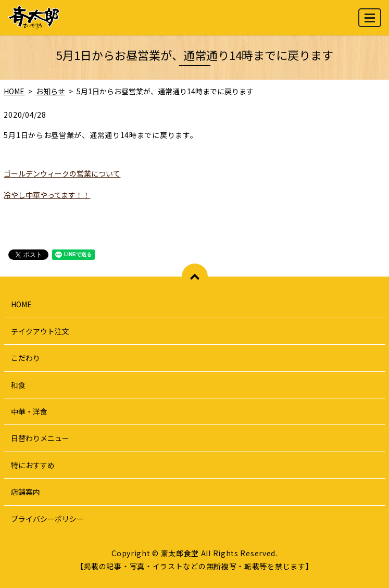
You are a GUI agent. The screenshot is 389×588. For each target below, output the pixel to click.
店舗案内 (26, 492)
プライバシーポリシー (47, 519)
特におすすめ (33, 465)
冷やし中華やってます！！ (47, 195)
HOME (14, 91)
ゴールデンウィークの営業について (62, 173)
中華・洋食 (29, 411)
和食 (18, 385)
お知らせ (51, 91)
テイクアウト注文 (40, 331)
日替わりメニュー (40, 438)
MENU (370, 22)
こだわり (26, 358)
